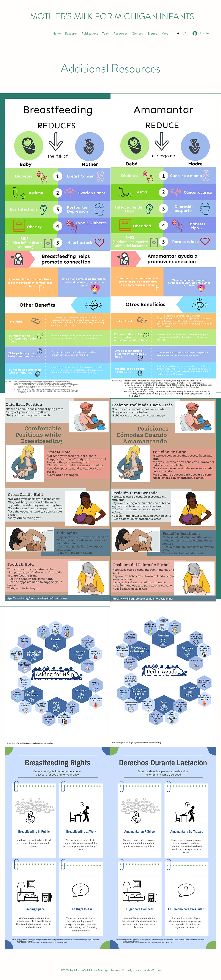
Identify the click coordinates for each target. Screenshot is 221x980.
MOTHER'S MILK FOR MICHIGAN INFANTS (112, 16)
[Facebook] (178, 33)
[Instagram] (185, 33)
